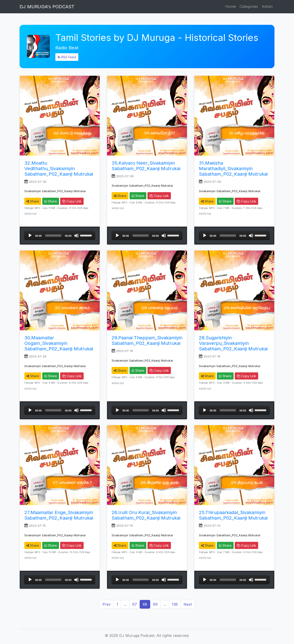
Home (231, 6)
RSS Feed (67, 57)
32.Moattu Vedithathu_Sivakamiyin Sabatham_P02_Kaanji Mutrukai (59, 169)
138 (175, 604)
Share (33, 201)
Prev (107, 604)
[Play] (30, 236)
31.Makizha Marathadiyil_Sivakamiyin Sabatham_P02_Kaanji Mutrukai (233, 169)
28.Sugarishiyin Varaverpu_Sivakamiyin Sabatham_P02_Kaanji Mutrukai (233, 343)
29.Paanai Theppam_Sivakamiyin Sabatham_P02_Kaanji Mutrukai (147, 340)
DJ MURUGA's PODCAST (47, 7)
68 (145, 604)
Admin (267, 6)
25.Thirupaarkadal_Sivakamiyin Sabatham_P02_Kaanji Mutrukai (233, 515)
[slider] (53, 236)
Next (188, 604)
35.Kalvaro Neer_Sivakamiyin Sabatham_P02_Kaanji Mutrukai (146, 166)
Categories (249, 6)
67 (135, 604)
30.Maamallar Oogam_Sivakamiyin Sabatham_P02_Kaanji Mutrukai (59, 343)
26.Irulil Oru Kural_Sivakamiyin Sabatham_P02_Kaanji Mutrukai (146, 515)
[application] (60, 236)
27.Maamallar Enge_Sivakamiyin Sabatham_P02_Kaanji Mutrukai (59, 515)
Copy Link (72, 201)
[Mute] (76, 236)
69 (155, 604)
